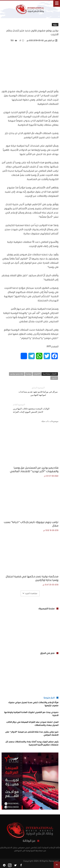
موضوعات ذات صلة (50, 421)
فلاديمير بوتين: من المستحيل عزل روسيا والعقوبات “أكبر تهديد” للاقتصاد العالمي (34, 469)
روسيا (28, 374)
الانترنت (37, 374)
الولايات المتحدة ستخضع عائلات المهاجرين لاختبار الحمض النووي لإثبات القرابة (33, 408)
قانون (54, 378)
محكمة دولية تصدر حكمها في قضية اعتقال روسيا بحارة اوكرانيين (32, 578)
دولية (55, 25)
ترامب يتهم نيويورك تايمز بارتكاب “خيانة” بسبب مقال (31, 524)
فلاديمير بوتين (17, 374)
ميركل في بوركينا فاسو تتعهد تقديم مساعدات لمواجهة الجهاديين (38, 391)
